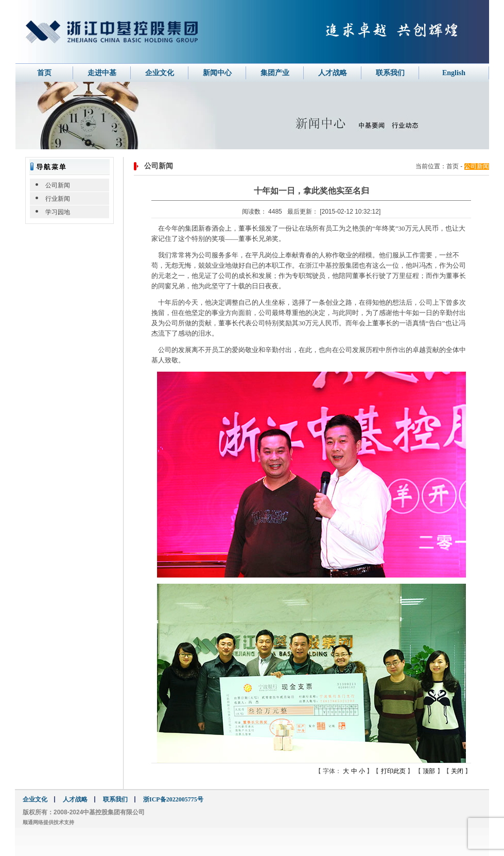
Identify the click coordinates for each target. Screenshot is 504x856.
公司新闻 (58, 185)
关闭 (458, 771)
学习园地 (58, 212)
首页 (44, 73)
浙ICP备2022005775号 (173, 799)
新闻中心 (217, 73)
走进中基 (102, 73)
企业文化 (160, 73)
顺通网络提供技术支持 (48, 822)
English (454, 73)
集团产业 (275, 73)
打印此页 (394, 771)
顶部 (429, 771)
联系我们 (390, 73)
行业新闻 (58, 199)
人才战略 (333, 73)
